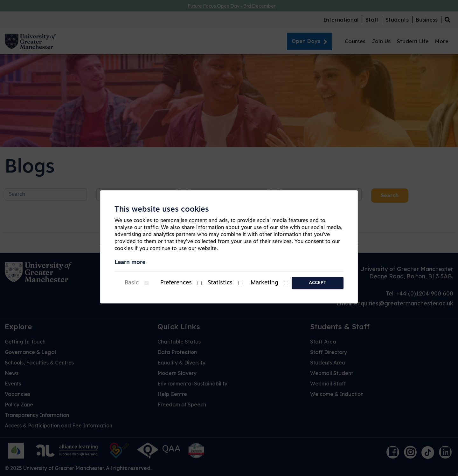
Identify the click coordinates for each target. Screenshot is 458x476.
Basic (132, 283)
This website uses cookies (162, 210)
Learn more (130, 263)
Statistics (220, 283)
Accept (318, 283)
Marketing (264, 283)
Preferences (176, 283)
